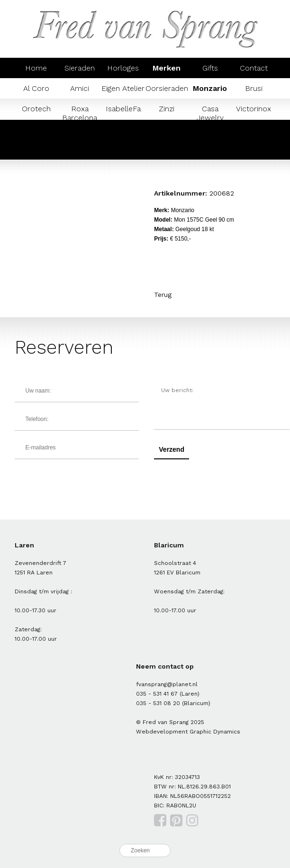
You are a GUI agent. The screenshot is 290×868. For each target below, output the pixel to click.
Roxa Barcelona (80, 113)
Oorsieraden (167, 88)
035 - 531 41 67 (157, 694)
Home (36, 68)
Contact (254, 68)
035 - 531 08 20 (158, 703)
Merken (167, 68)
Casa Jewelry (210, 113)
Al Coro (36, 88)
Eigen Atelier (123, 88)
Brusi (254, 88)
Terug (163, 295)
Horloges (123, 68)
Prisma (36, 149)
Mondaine (254, 129)
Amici (80, 88)
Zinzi (167, 109)
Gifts (210, 68)
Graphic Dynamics (215, 732)
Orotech (36, 109)
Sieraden (80, 68)
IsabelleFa (123, 109)
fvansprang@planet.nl (167, 684)
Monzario (210, 88)
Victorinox (254, 109)
